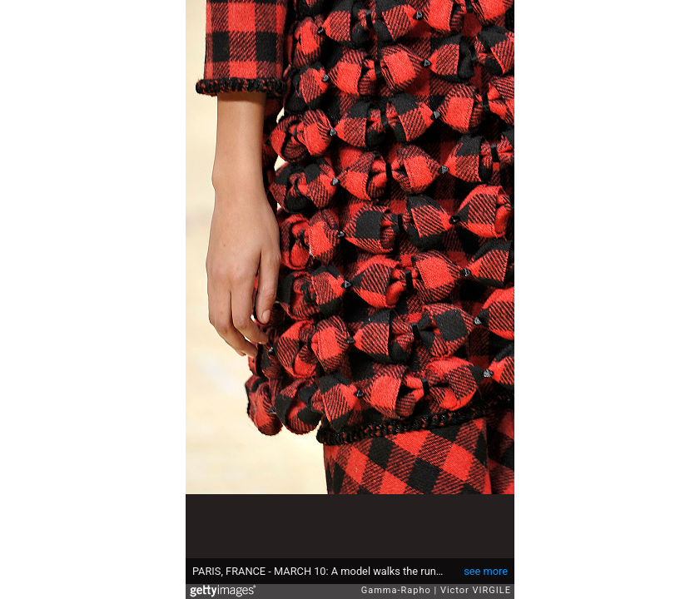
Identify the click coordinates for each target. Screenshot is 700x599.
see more (486, 571)
